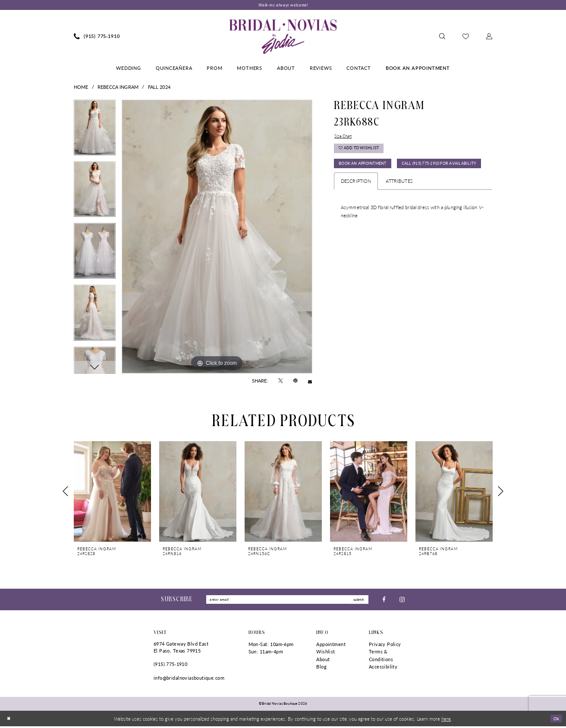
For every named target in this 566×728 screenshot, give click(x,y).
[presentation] (112, 492)
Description (356, 204)
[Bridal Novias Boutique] (283, 37)
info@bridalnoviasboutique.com (189, 679)
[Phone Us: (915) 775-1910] (97, 37)
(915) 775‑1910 (170, 666)
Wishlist (325, 653)
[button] (489, 37)
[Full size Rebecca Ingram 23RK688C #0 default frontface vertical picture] (217, 238)
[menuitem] (97, 37)
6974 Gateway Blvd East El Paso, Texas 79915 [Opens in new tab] (181, 649)
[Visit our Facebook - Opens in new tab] (384, 601)
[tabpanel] (95, 131)
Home (81, 87)
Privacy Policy (385, 646)
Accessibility (383, 669)
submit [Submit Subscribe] (358, 601)
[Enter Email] (287, 601)
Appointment (331, 646)
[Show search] (442, 37)
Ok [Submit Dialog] (556, 720)
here (446, 720)
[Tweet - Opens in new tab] (281, 382)
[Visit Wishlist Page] (466, 37)
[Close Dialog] (9, 720)
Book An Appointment (367, 169)
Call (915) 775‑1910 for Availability (382, 186)
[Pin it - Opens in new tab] (295, 382)
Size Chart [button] (345, 137)
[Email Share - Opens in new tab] (310, 381)
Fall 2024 (159, 87)
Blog (321, 669)
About (323, 661)
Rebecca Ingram (118, 87)
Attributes (399, 204)
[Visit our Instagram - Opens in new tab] (402, 601)
